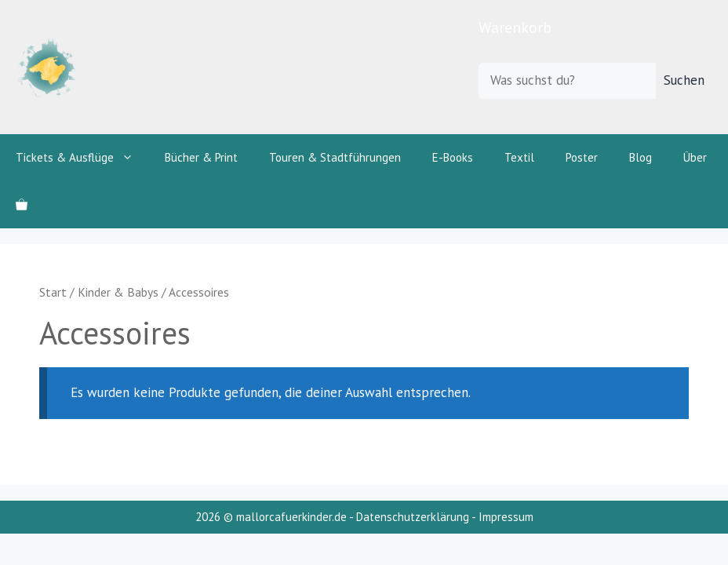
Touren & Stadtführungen (335, 157)
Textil (519, 157)
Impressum (506, 517)
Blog (641, 157)
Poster (582, 157)
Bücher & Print (201, 157)
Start (53, 292)
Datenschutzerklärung (413, 517)
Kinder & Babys (118, 292)
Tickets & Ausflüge (82, 158)
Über (695, 157)
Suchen (684, 80)
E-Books (453, 157)
